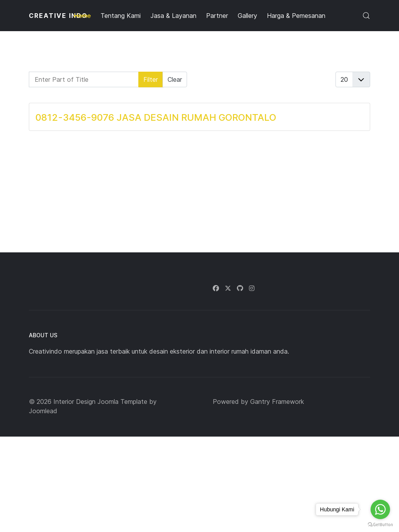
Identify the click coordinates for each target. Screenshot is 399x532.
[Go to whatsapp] (380, 509)
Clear (175, 79)
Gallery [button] (247, 16)
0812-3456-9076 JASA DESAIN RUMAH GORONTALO (156, 117)
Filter (151, 79)
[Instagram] (252, 288)
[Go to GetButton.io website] (380, 524)
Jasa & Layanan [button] (173, 16)
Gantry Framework (277, 402)
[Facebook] (216, 288)
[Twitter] (228, 288)
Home (82, 16)
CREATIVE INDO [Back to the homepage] (58, 16)
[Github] (240, 288)
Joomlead (43, 411)
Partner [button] (217, 16)
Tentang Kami (121, 16)
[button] (366, 16)
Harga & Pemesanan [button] (296, 16)
